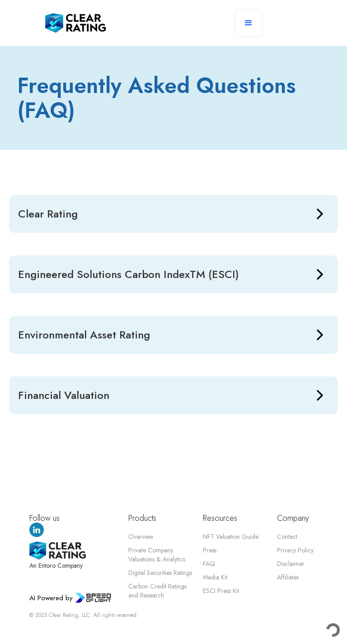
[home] (75, 23)
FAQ (209, 564)
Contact (287, 537)
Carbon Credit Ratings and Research (157, 591)
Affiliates (288, 577)
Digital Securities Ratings (160, 573)
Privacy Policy (295, 550)
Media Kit (215, 577)
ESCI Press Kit (221, 591)
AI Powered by (51, 598)
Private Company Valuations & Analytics (157, 555)
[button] (249, 23)
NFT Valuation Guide (231, 537)
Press (210, 550)
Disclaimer (291, 564)
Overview (141, 537)
